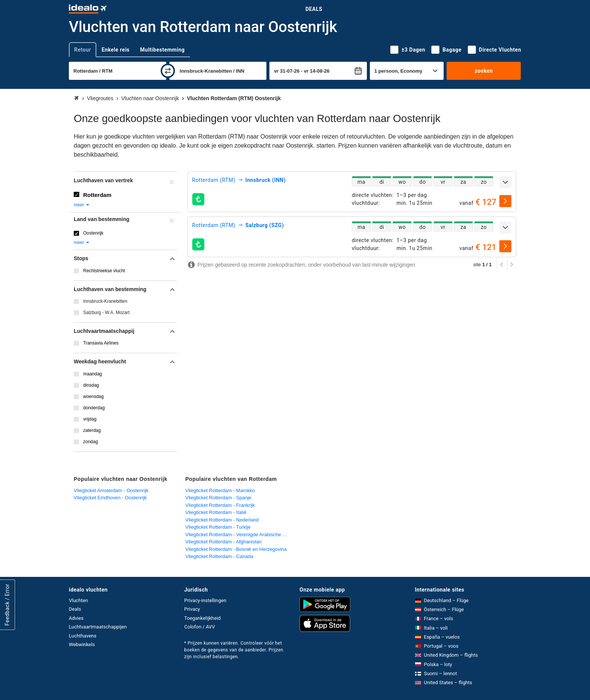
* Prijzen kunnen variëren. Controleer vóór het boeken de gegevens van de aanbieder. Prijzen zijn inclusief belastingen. (234, 650)
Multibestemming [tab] (162, 50)
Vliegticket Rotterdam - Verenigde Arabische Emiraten (239, 535)
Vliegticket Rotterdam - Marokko (220, 490)
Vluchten (78, 600)
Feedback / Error (7, 605)
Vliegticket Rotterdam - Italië (216, 512)
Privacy (192, 609)
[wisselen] (168, 71)
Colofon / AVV (200, 627)
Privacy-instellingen (205, 600)
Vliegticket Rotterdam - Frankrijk (220, 505)
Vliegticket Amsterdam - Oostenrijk (111, 490)
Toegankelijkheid (203, 618)
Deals (314, 9)
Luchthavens (83, 636)
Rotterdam (97, 195)
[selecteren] (505, 201)
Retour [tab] (83, 50)
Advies (76, 618)
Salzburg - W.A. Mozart (106, 313)
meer (82, 205)
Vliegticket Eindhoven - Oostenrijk (110, 498)
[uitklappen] (505, 182)
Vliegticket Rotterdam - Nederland (222, 520)
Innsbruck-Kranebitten (105, 301)
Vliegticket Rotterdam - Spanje (219, 498)
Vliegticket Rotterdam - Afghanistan (224, 542)
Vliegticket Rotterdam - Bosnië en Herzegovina (236, 549)
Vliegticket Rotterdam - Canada (220, 556)
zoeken (484, 71)
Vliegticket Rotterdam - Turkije (218, 527)
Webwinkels (82, 644)
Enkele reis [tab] (116, 50)
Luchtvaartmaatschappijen (98, 627)
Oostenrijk (93, 233)
